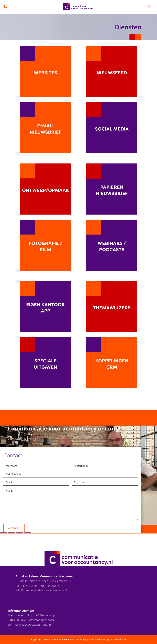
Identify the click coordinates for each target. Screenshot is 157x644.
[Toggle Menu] (149, 7)
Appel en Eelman (116, 639)
